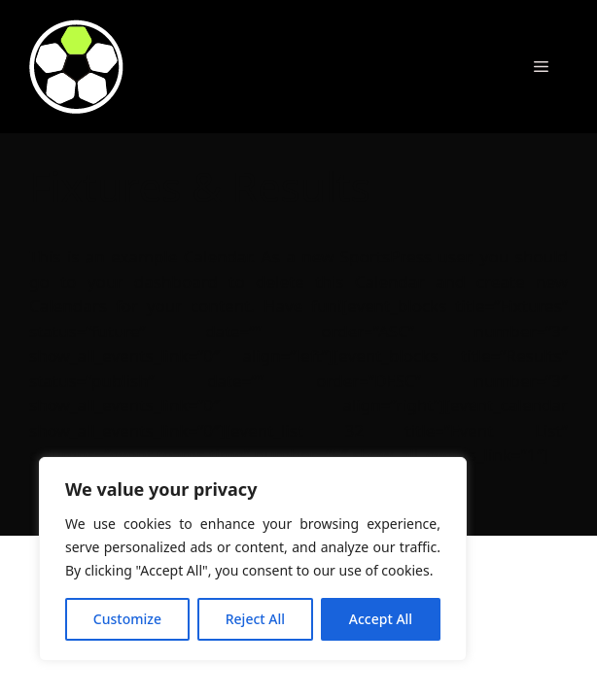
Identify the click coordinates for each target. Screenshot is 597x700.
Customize (127, 619)
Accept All (381, 619)
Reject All (255, 619)
